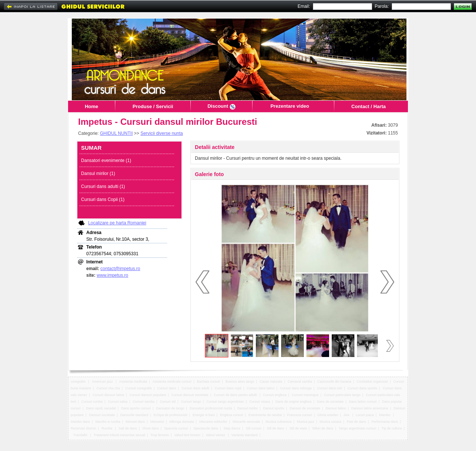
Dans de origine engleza (294, 402)
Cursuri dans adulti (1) (103, 186)
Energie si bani (204, 415)
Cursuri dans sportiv (363, 388)
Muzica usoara (331, 422)
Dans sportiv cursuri (136, 408)
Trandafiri (81, 435)
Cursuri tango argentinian (225, 402)
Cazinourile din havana (334, 382)
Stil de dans (275, 428)
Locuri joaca (365, 415)
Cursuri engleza (275, 395)
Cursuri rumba (92, 402)
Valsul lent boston (187, 435)
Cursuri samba (144, 402)
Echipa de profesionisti (171, 415)
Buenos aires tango (240, 382)
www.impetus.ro (112, 275)
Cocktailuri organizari (372, 382)
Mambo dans (80, 422)
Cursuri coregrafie (139, 388)
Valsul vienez (216, 435)
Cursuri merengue (305, 395)
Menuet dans (135, 422)
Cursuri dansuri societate (190, 395)
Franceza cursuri (300, 415)
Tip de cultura (392, 428)
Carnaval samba (300, 382)
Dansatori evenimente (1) (106, 160)
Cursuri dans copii (228, 388)
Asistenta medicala (133, 382)
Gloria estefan (328, 415)
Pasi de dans (356, 422)
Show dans (151, 428)
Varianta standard (244, 435)
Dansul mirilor (247, 408)
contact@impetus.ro (120, 269)
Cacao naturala (271, 382)
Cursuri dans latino (261, 388)
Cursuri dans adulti (195, 388)
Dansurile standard (134, 415)
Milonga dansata (181, 422)
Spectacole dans (206, 428)
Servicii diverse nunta (162, 133)
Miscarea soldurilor (213, 422)
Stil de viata (298, 428)
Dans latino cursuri (363, 402)
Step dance (232, 428)
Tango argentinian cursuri (358, 428)
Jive (347, 415)
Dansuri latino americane (370, 408)
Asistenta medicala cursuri (172, 382)
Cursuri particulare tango (342, 395)
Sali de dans (128, 428)
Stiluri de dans (323, 428)
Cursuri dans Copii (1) (103, 199)
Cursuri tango (191, 402)
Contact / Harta (369, 106)
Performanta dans (385, 422)
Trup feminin (160, 435)
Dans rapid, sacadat (101, 408)
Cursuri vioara (260, 402)
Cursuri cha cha (108, 388)
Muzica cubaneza (279, 422)
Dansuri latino (336, 408)
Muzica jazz (305, 422)
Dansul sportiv (274, 408)
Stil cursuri (254, 428)
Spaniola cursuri (176, 428)
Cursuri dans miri (329, 388)
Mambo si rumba (108, 422)
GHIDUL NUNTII (116, 133)
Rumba (107, 428)
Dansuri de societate (305, 408)
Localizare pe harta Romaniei (117, 223)
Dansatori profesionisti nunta (211, 408)
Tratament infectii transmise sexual (120, 435)
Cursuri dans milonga (296, 388)
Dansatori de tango (170, 408)
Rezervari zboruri (83, 428)
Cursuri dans (167, 388)
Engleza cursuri (232, 415)
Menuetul (157, 422)
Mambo (385, 415)
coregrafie (79, 382)
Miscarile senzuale (247, 422)
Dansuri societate (102, 415)
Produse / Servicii (153, 106)
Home (91, 106)
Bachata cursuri (208, 382)
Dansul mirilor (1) (98, 173)
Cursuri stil (168, 402)
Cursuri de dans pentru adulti (236, 395)
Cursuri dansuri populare (148, 395)
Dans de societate (330, 402)
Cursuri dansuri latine (108, 395)
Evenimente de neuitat (265, 415)
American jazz (103, 382)
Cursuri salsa (118, 402)
